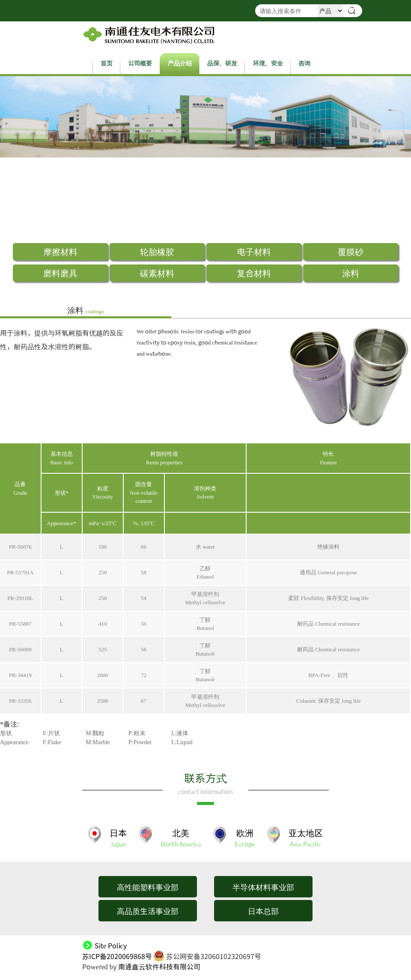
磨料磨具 (60, 273)
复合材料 (254, 273)
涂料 (351, 273)
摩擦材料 (60, 251)
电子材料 (254, 251)
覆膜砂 (351, 251)
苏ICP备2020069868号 (117, 956)
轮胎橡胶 (157, 251)
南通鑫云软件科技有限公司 (159, 966)
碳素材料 (157, 273)
